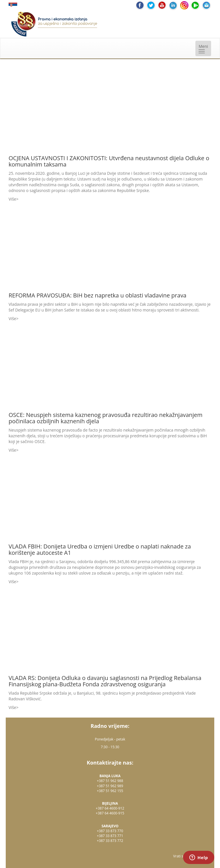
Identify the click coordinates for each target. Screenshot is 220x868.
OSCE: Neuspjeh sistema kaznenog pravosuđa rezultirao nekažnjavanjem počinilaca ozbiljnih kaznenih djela (106, 418)
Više (12, 199)
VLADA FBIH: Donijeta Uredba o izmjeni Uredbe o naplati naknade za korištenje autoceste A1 (100, 549)
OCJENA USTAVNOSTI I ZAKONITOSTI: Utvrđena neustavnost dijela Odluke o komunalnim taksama (109, 161)
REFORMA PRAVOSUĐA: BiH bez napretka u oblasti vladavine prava (98, 295)
